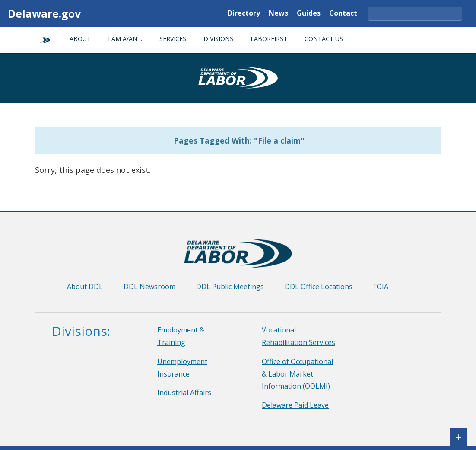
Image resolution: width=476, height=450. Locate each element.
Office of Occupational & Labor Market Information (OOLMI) (297, 374)
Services (173, 39)
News (278, 14)
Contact (343, 14)
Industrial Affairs (184, 393)
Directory (244, 14)
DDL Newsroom (149, 287)
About (80, 39)
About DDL (85, 287)
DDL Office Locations (319, 287)
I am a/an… (125, 39)
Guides (309, 14)
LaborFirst (269, 39)
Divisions (218, 39)
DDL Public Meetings (230, 287)
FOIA (381, 287)
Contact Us (324, 39)
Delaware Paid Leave (295, 405)
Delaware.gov (44, 13)
